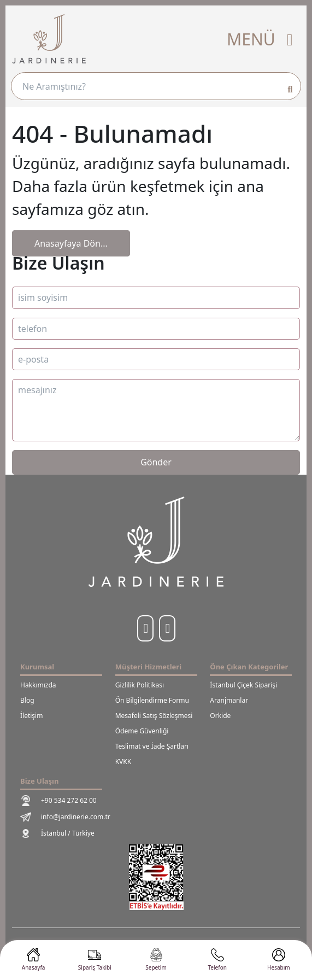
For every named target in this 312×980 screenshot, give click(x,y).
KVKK (123, 762)
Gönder (156, 462)
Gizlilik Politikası (140, 685)
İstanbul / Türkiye (57, 833)
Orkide (220, 716)
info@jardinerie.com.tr (65, 817)
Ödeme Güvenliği (142, 731)
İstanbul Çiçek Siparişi (243, 685)
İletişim (31, 716)
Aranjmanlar (229, 700)
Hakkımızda (38, 685)
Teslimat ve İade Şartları (152, 746)
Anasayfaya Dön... (71, 243)
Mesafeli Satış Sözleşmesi (154, 716)
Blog (27, 700)
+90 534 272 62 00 (58, 801)
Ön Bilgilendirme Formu (152, 700)
